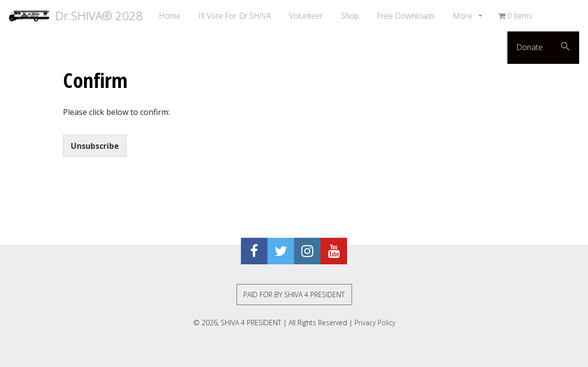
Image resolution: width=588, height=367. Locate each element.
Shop (350, 16)
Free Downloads (406, 16)
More (464, 16)
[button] (565, 48)
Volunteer (306, 16)
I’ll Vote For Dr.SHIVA (235, 16)
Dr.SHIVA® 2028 (76, 16)
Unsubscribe (95, 146)
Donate (529, 47)
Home (170, 16)
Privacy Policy (375, 323)
